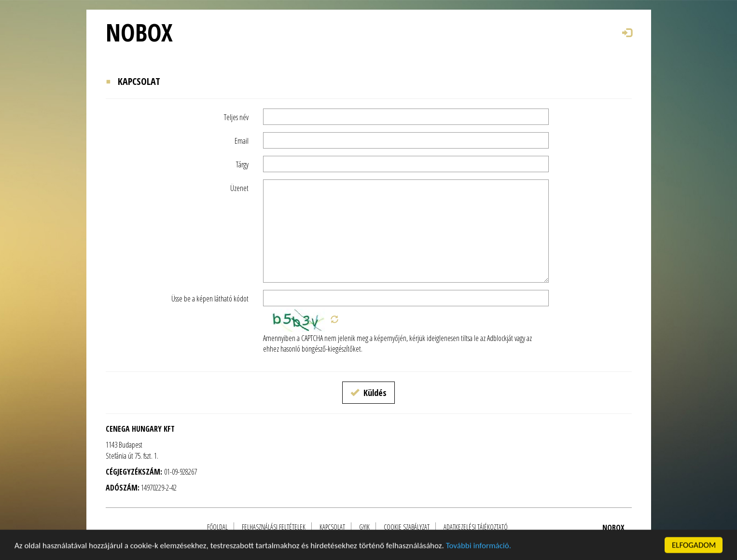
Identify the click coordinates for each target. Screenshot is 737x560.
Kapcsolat (332, 527)
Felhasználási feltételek (274, 527)
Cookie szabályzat (407, 527)
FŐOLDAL (217, 527)
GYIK (364, 527)
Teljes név (236, 117)
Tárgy (242, 164)
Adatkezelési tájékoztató (476, 527)
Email (242, 141)
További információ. (479, 553)
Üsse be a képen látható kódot (210, 299)
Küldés (368, 393)
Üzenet (239, 188)
